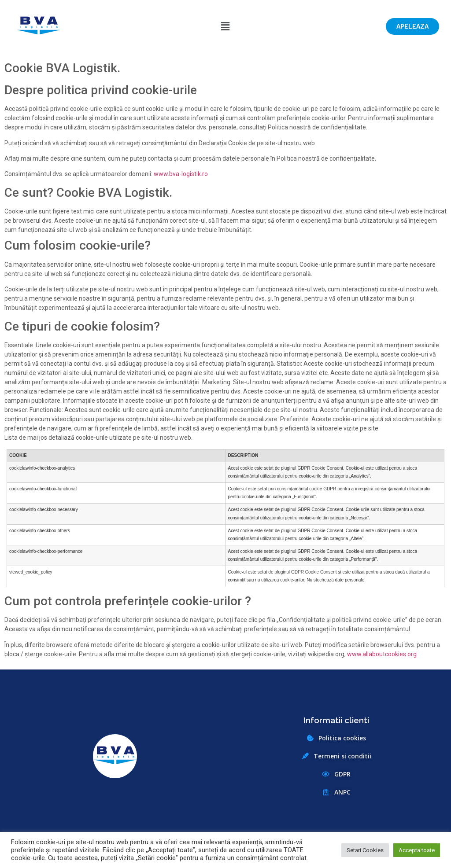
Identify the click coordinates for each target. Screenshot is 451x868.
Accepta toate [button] (417, 850)
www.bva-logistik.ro (181, 174)
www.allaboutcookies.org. (383, 654)
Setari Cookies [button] (365, 850)
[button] (412, 26)
